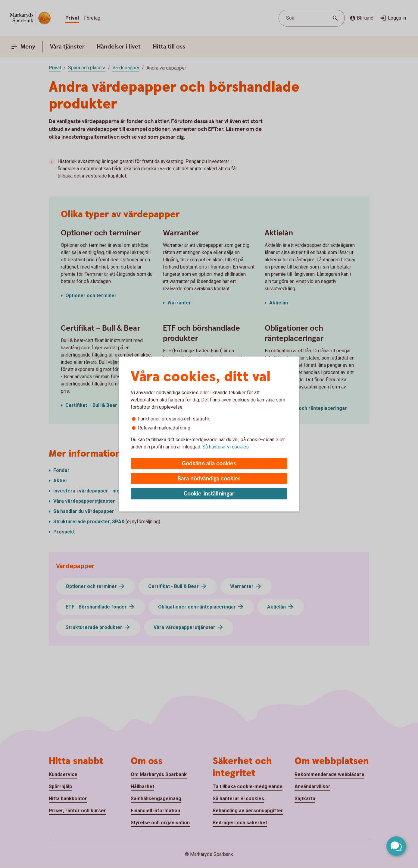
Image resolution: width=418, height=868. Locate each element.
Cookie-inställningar (209, 494)
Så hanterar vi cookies (226, 447)
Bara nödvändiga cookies (209, 479)
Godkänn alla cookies (209, 464)
